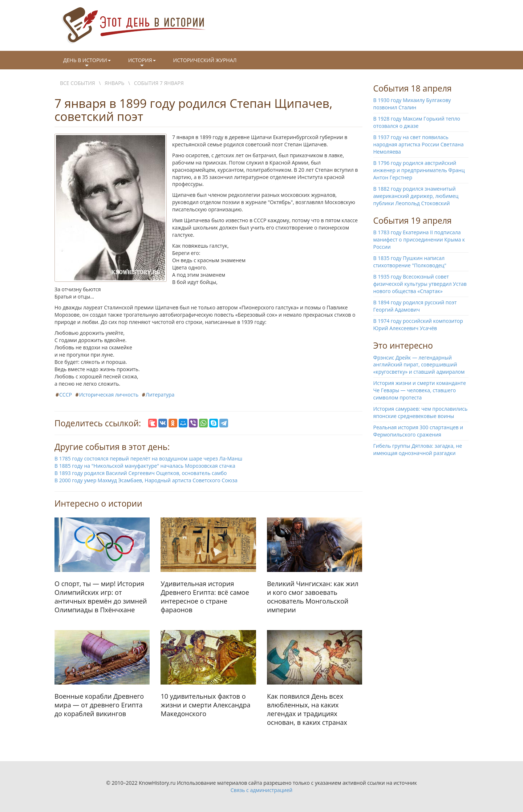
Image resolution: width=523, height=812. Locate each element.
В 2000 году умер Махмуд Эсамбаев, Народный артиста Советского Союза (146, 480)
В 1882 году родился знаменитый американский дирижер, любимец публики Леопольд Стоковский (416, 196)
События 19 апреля (413, 220)
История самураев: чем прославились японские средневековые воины (421, 412)
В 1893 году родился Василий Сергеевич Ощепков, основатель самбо (141, 473)
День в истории (87, 63)
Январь (114, 83)
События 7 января (159, 83)
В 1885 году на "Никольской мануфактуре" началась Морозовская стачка (145, 466)
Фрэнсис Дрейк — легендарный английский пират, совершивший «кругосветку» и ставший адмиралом (419, 365)
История (142, 63)
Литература (160, 395)
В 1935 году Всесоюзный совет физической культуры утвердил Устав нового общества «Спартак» (420, 284)
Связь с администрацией (261, 790)
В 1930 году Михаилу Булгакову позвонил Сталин (412, 104)
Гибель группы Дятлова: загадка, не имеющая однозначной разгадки (418, 449)
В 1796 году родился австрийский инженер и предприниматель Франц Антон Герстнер (419, 170)
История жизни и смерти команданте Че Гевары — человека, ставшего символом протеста (420, 390)
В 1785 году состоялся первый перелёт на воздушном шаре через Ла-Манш (148, 458)
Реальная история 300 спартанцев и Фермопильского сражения (418, 431)
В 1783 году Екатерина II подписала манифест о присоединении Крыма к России (419, 239)
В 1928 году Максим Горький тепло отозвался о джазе (417, 122)
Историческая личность (109, 395)
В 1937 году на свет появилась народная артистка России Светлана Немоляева (419, 144)
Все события (78, 83)
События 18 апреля (413, 88)
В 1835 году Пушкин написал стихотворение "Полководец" (410, 262)
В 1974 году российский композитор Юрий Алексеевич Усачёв (418, 324)
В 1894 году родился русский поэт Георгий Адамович (415, 306)
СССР (66, 395)
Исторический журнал (205, 60)
